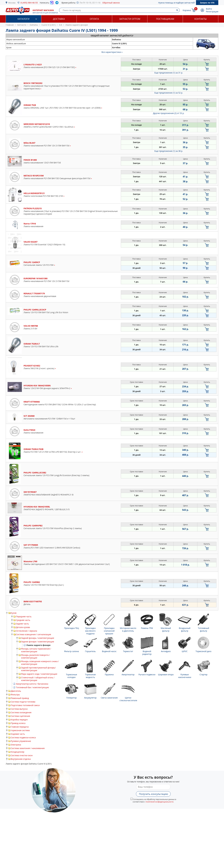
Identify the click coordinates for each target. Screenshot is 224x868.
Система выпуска (19, 709)
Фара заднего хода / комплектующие (39, 674)
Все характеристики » (112, 52)
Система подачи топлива (23, 702)
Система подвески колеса (23, 737)
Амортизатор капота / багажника (32, 684)
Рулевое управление (21, 741)
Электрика (16, 745)
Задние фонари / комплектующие (38, 642)
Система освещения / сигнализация (33, 634)
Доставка (59, 19)
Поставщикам (165, 19)
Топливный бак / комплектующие (32, 687)
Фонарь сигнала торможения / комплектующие (36, 650)
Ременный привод (20, 698)
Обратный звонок (111, 3)
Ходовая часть (18, 734)
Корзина (187, 10)
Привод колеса (18, 723)
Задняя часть (22, 624)
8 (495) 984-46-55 (29, 3)
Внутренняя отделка (21, 759)
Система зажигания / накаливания (28, 748)
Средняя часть (23, 620)
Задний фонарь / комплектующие (38, 638)
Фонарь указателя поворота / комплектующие (35, 656)
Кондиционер (18, 752)
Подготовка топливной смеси (25, 705)
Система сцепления (20, 716)
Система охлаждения (21, 712)
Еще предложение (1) (169, 73)
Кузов (14, 613)
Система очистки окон (22, 755)
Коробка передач (19, 720)
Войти (209, 9)
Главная (10, 25)
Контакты (200, 19)
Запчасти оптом (130, 19)
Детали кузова (23, 627)
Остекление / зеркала (26, 631)
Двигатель (16, 691)
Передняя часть (24, 616)
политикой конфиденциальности (159, 802)
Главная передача (20, 727)
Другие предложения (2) (169, 113)
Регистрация (212, 12)
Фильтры (15, 695)
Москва (12, 3)
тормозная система (20, 730)
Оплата (94, 19)
